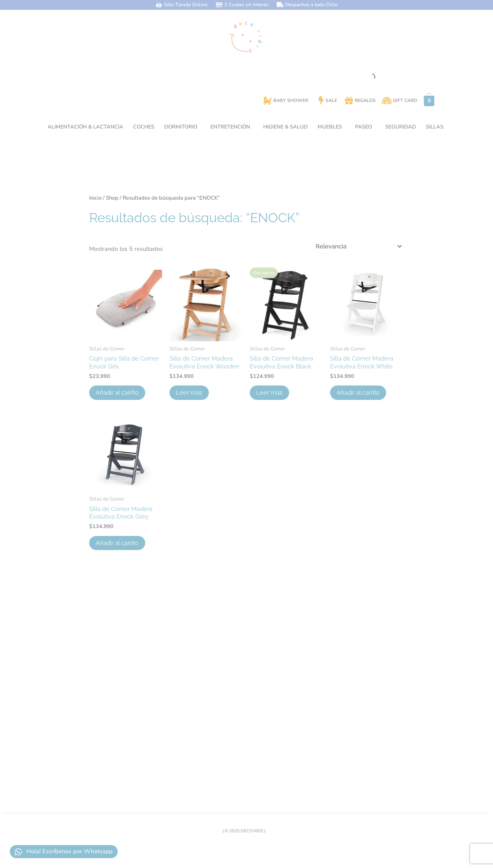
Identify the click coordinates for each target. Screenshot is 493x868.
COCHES (144, 127)
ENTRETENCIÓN (230, 127)
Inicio (95, 198)
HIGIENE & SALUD (286, 127)
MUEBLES (330, 127)
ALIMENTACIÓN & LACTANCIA (85, 127)
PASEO (364, 127)
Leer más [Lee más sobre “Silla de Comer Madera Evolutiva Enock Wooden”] (189, 393)
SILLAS (435, 127)
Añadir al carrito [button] (117, 393)
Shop (112, 198)
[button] (182, 127)
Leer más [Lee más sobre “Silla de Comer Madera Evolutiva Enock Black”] (269, 393)
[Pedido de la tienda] (358, 246)
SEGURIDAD (401, 127)
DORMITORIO (181, 127)
